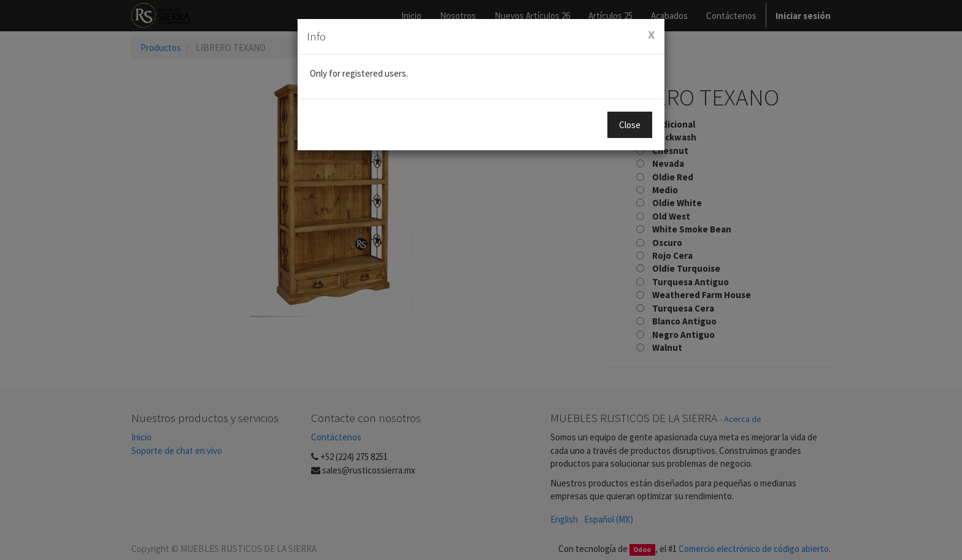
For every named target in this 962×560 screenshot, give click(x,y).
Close (630, 125)
